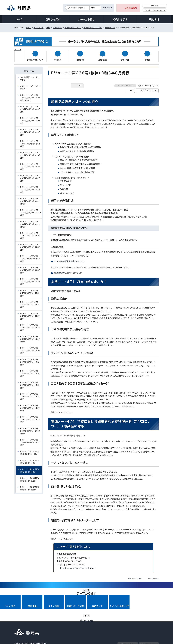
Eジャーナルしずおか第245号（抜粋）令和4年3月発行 (30, 394)
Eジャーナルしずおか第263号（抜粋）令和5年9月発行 (30, 233)
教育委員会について (73, 28)
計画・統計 (125, 58)
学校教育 (58, 58)
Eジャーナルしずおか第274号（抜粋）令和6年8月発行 (30, 107)
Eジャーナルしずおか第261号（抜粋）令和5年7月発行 (30, 256)
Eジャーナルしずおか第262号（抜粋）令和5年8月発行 (30, 245)
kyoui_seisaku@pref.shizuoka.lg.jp (78, 566)
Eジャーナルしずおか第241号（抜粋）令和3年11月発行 (31, 440)
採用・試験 (102, 58)
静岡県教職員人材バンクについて (68, 271)
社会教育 (80, 58)
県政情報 (154, 20)
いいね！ (79, 83)
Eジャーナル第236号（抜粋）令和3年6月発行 (30, 486)
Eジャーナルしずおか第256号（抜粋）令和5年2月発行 (30, 314)
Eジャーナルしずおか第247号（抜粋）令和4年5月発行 (30, 371)
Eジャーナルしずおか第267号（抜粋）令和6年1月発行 (30, 187)
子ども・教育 (38, 28)
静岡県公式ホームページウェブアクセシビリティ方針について (94, 623)
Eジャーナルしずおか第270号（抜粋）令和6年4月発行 (30, 153)
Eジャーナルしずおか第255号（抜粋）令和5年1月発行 (30, 325)
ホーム (19, 19)
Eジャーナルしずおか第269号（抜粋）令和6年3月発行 (30, 164)
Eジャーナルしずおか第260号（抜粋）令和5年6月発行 (30, 268)
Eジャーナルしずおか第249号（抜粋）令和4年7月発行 (30, 348)
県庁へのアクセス (148, 609)
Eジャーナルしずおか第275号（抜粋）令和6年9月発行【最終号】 (30, 95)
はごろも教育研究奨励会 (70, 259)
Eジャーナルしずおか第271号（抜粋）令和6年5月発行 (30, 141)
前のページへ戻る (135, 576)
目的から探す (53, 20)
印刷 (132, 88)
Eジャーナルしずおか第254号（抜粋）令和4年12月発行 (30, 337)
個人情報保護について (53, 623)
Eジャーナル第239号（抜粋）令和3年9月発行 (30, 459)
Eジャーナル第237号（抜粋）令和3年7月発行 (30, 477)
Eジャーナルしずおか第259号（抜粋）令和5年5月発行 (30, 279)
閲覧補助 (155, 6)
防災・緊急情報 (131, 8)
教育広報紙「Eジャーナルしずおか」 (30, 76)
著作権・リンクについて (26, 623)
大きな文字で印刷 (149, 88)
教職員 (147, 58)
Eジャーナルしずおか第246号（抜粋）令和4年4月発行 (30, 383)
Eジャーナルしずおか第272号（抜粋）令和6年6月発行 (30, 130)
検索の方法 (108, 7)
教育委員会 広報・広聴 (93, 28)
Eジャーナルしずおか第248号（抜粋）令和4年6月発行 (30, 360)
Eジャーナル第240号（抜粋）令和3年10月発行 (30, 450)
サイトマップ (147, 623)
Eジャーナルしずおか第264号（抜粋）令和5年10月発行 (30, 222)
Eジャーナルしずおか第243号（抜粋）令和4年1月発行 (30, 417)
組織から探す (120, 20)
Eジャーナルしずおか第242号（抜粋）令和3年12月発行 (30, 429)
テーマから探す (86, 20)
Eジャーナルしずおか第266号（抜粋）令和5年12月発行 (30, 199)
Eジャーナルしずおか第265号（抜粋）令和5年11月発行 (31, 210)
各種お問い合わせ (127, 609)
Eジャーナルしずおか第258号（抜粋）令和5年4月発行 (30, 291)
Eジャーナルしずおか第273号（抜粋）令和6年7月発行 (30, 118)
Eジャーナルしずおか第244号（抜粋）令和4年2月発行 (30, 406)
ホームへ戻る (153, 576)
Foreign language (153, 10)
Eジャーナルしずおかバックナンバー (30, 85)
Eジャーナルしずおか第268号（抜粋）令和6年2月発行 (30, 176)
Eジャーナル (110, 28)
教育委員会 (57, 28)
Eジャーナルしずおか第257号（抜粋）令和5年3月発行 (30, 302)
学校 (48, 28)
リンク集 (131, 623)
